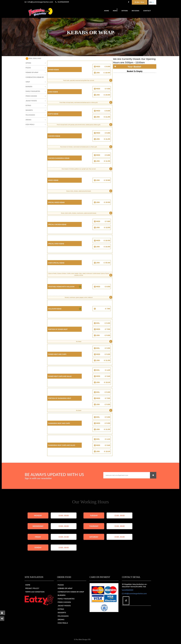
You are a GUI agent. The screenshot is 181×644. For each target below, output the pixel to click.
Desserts (29, 110)
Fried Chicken (31, 96)
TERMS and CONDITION (35, 592)
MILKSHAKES (63, 616)
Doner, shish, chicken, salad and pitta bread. (89, 191)
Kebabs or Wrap (32, 72)
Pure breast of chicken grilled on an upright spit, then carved (86, 169)
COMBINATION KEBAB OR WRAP (71, 592)
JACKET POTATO (64, 606)
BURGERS (62, 595)
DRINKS (61, 620)
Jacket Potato (31, 101)
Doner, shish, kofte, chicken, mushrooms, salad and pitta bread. (86, 213)
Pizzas (28, 68)
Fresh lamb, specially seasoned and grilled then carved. (87, 80)
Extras (28, 105)
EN (151, 2)
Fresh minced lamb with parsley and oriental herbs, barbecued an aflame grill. (84, 125)
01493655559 (63, 2)
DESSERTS (62, 613)
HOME (28, 585)
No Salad (94, 341)
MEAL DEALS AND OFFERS (33, 61)
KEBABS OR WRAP (65, 588)
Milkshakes (30, 115)
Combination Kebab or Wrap (35, 80)
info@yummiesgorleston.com (40, 2)
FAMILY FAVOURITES (66, 599)
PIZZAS (61, 585)
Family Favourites (33, 91)
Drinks (28, 120)
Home (106, 11)
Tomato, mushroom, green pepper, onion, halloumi (88, 297)
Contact (147, 11)
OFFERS (125, 11)
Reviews (136, 11)
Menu (115, 11)
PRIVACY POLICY (32, 588)
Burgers (29, 87)
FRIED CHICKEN (64, 602)
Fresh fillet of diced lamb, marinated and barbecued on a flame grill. (85, 102)
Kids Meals (30, 124)
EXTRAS (61, 609)
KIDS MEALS (63, 623)
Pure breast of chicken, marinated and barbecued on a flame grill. (86, 147)
